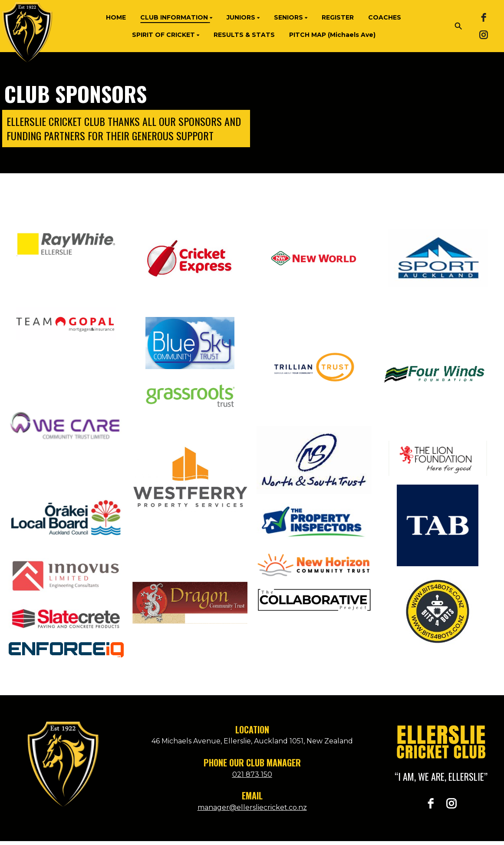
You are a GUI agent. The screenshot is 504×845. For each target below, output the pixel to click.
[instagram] (484, 35)
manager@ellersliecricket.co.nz (252, 807)
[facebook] (484, 17)
